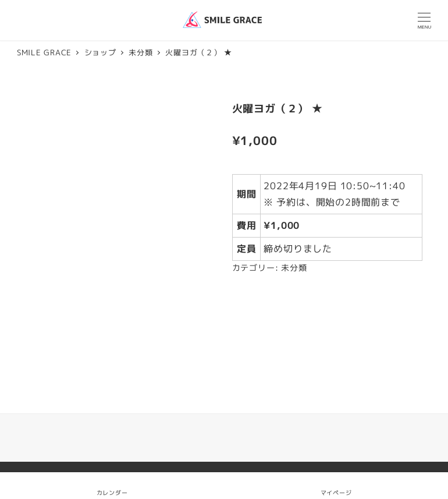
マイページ (336, 485)
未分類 (294, 268)
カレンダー (112, 493)
